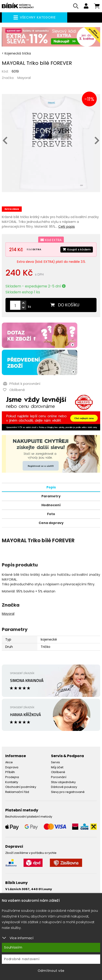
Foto (51, 514)
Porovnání (59, 777)
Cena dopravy (51, 523)
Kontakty (12, 782)
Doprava (12, 767)
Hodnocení (51, 505)
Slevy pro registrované (68, 792)
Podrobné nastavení (22, 959)
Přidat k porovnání (22, 384)
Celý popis (67, 227)
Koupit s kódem (77, 249)
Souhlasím (13, 947)
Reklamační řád (17, 792)
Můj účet (57, 767)
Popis (51, 487)
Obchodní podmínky (21, 787)
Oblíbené (58, 772)
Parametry (51, 496)
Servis (55, 762)
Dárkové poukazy (64, 787)
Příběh (10, 772)
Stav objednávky (63, 782)
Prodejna (12, 777)
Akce (9, 762)
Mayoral (24, 78)
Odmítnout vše (51, 971)
